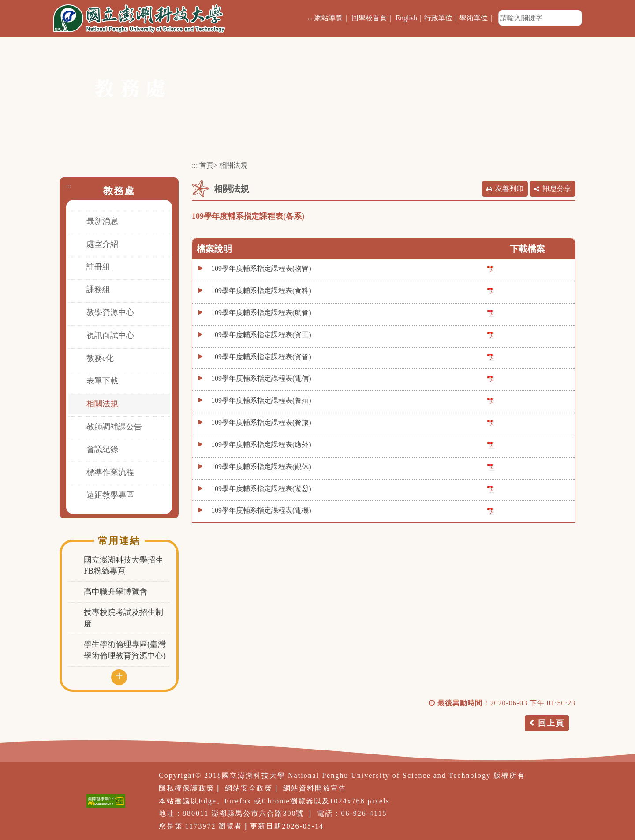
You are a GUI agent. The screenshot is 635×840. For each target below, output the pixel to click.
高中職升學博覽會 (116, 592)
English (406, 18)
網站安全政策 (249, 788)
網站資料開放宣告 (315, 788)
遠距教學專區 (110, 495)
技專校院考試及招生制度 (123, 618)
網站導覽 (329, 18)
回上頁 (551, 723)
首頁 (206, 165)
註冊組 (98, 267)
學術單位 (474, 18)
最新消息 (102, 221)
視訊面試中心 (110, 335)
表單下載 (102, 381)
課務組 (98, 289)
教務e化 (100, 358)
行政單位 (438, 18)
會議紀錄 (102, 449)
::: (310, 18)
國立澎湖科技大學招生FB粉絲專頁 (123, 566)
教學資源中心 (110, 312)
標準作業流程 (110, 472)
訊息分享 (557, 189)
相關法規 (102, 404)
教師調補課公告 (114, 427)
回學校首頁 (369, 18)
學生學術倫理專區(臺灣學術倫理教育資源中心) (125, 650)
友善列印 (509, 189)
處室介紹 (102, 244)
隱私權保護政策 (187, 788)
